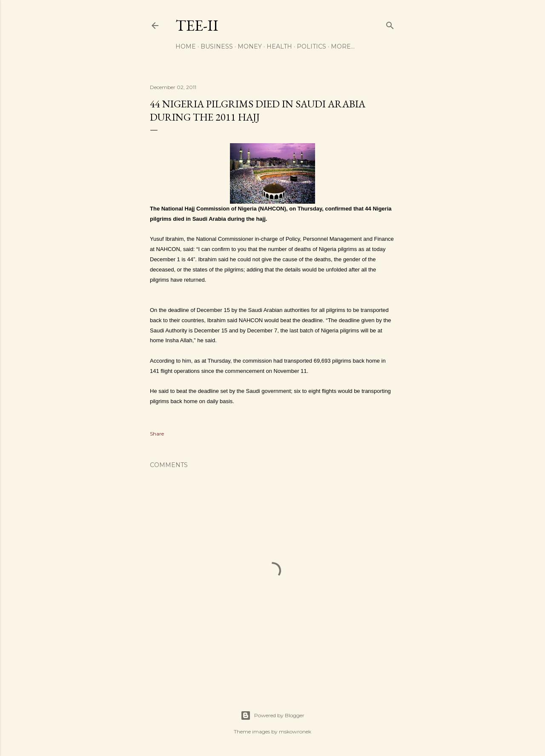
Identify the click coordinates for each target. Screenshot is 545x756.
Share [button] (157, 434)
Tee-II (197, 25)
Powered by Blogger (272, 716)
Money (250, 46)
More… (343, 46)
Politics (311, 46)
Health (279, 46)
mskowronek (295, 731)
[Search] (390, 24)
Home (186, 46)
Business (217, 46)
